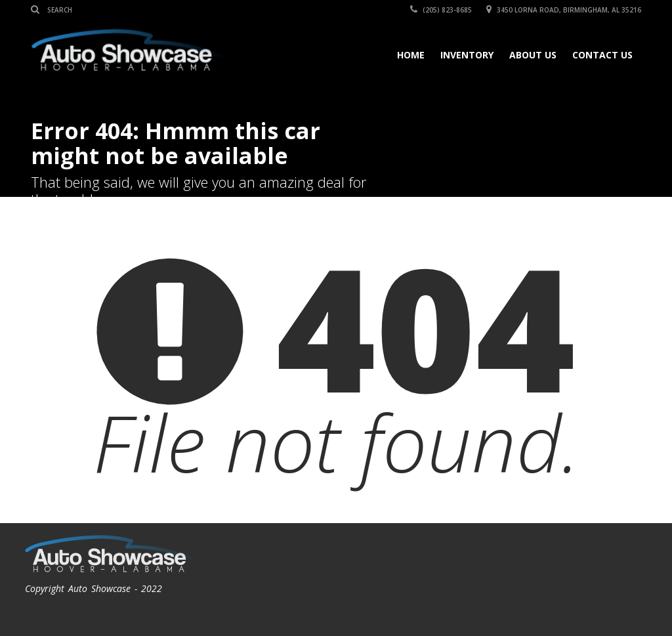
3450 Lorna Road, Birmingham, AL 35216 (564, 10)
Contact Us (602, 55)
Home (411, 55)
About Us (533, 55)
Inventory (467, 55)
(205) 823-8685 (441, 10)
